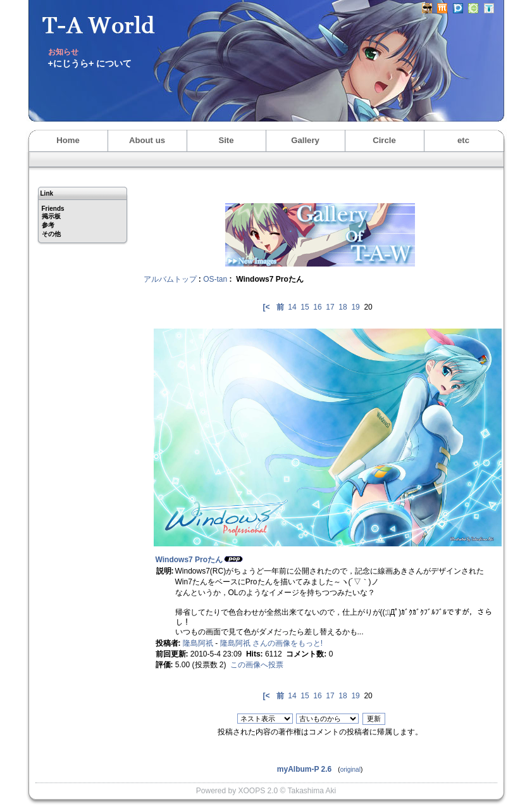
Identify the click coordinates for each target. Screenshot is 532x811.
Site (226, 140)
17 (330, 307)
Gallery (305, 140)
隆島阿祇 (198, 643)
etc (463, 140)
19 (355, 307)
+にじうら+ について (90, 63)
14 (292, 307)
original (350, 770)
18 (343, 307)
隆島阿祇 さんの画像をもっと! (272, 643)
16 (317, 307)
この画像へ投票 (257, 665)
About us (147, 140)
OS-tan (215, 279)
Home (68, 140)
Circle (384, 140)
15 (305, 307)
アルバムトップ (170, 279)
